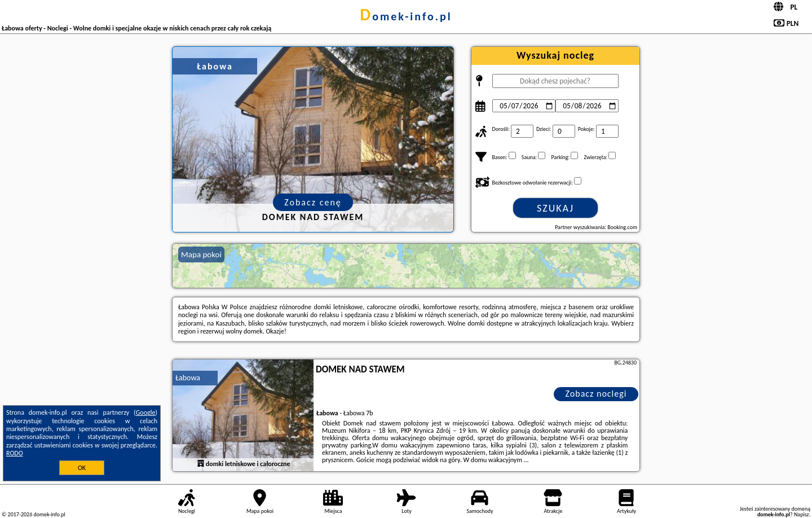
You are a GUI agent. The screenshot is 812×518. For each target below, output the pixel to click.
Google (146, 412)
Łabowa (188, 378)
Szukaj (555, 208)
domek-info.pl (406, 16)
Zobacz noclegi (596, 394)
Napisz (802, 514)
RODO (15, 453)
